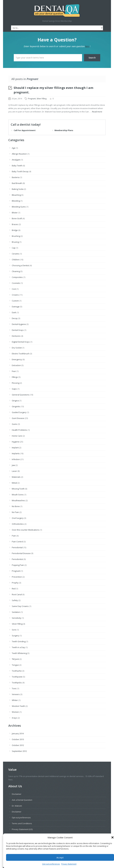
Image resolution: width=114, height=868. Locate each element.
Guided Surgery (19, 412)
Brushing (16, 236)
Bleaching (16, 195)
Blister (15, 213)
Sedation (16, 612)
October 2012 (18, 745)
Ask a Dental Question (22, 800)
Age (14, 148)
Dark (14, 312)
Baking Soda (18, 189)
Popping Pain (18, 565)
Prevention (17, 577)
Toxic (14, 688)
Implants (16, 453)
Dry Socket (17, 348)
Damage (16, 307)
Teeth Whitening (19, 653)
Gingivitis (16, 406)
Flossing (16, 383)
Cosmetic (16, 283)
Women (15, 712)
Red (14, 589)
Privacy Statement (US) (22, 829)
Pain (14, 536)
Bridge (15, 230)
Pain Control (17, 542)
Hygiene (16, 442)
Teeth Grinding (19, 641)
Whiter (15, 700)
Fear (14, 371)
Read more (97, 112)
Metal (14, 483)
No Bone (16, 506)
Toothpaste (17, 677)
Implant (15, 448)
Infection (16, 459)
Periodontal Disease (21, 553)
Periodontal (17, 547)
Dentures (16, 336)
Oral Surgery (18, 518)
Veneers (16, 694)
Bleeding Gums (19, 207)
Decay (15, 318)
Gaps (14, 389)
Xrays (14, 718)
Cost (14, 289)
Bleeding (16, 201)
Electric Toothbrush (21, 354)
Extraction (16, 365)
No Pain (15, 512)
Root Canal (17, 594)
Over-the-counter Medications (26, 530)
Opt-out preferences (51, 865)
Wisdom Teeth (18, 706)
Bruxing (15, 242)
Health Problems (19, 430)
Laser (14, 471)
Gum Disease (18, 418)
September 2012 (19, 751)
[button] (112, 838)
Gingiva (15, 401)
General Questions (21, 395)
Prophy (15, 583)
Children (16, 260)
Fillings (15, 377)
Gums (15, 424)
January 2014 (18, 733)
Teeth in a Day (18, 647)
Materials (16, 477)
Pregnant (32, 99)
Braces (15, 224)
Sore (14, 630)
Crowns (15, 295)
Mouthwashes (18, 500)
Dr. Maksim (17, 806)
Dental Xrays (18, 330)
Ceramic (16, 254)
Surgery (15, 636)
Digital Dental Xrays (21, 342)
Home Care (17, 436)
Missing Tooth (18, 489)
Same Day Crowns (20, 606)
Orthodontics (18, 524)
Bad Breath (17, 183)
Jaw (13, 465)
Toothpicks (17, 683)
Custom (15, 301)
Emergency (17, 359)
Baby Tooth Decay (20, 171)
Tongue (15, 665)
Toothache (17, 671)
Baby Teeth (17, 166)
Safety (15, 600)
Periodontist (17, 559)
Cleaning (16, 271)
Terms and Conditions (22, 823)
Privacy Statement (69, 865)
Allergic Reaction (19, 154)
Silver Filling (42, 99)
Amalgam (16, 160)
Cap (14, 248)
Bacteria (16, 177)
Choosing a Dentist (20, 265)
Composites (17, 277)
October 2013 (18, 739)
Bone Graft (17, 218)
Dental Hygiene (19, 324)
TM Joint (15, 659)
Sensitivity (17, 618)
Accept (60, 858)
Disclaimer (17, 794)
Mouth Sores (18, 495)
